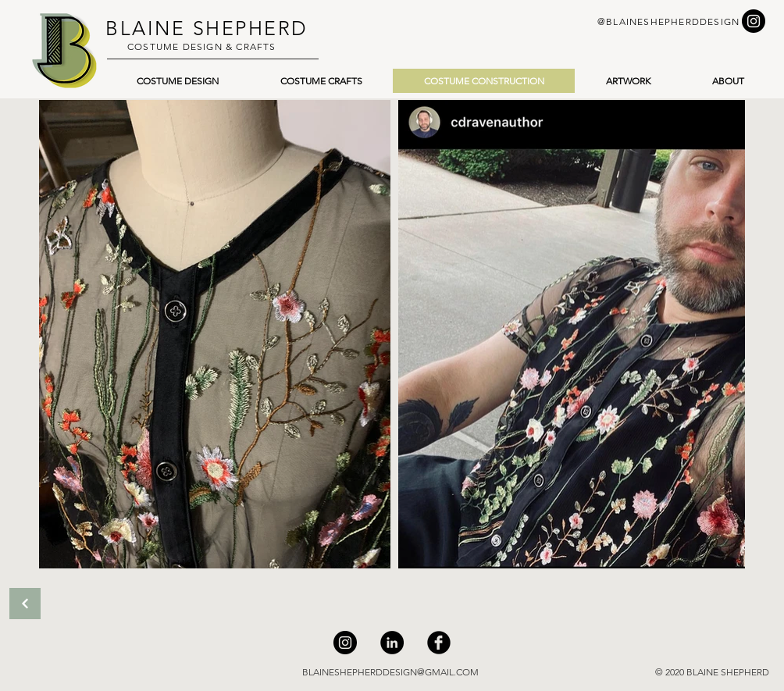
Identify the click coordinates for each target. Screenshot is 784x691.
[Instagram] (345, 643)
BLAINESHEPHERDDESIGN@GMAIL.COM (390, 672)
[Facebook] (439, 643)
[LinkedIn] (392, 643)
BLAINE (145, 28)
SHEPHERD (247, 28)
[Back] (25, 604)
